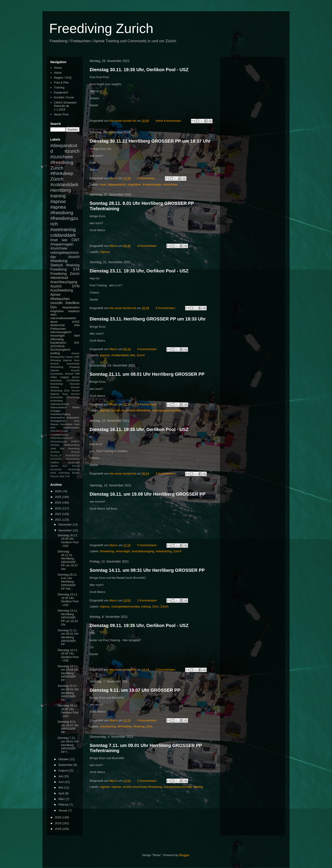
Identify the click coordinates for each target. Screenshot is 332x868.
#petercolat (58, 325)
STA (76, 269)
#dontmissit (59, 278)
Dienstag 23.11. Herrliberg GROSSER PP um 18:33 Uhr (148, 319)
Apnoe (55, 295)
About (58, 73)
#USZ (76, 322)
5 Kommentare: (166, 308)
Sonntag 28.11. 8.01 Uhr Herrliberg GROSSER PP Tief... (67, 582)
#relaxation (73, 417)
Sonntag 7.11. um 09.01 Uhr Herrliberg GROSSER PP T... (68, 745)
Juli (61, 776)
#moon (75, 353)
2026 (59, 491)
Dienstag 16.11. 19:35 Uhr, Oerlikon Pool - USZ (139, 429)
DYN (76, 286)
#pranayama (58, 417)
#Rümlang (57, 339)
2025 (59, 497)
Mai (61, 787)
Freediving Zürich (65, 274)
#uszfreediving (62, 290)
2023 (59, 508)
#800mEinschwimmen (62, 438)
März (62, 799)
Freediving (59, 269)
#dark (53, 449)
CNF (77, 357)
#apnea (105, 252)
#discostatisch (59, 407)
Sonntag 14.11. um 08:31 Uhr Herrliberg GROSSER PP (147, 570)
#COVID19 (57, 346)
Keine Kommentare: (169, 121)
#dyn (53, 315)
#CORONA (73, 380)
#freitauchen (60, 299)
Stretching (56, 390)
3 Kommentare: (148, 404)
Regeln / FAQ (63, 78)
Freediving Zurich (101, 28)
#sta (77, 325)
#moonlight (123, 551)
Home (58, 68)
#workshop (57, 384)
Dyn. (54, 307)
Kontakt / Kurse (64, 97)
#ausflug (55, 445)
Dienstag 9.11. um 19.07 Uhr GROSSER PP (135, 690)
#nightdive (134, 184)
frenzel (76, 390)
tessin (70, 357)
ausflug (55, 353)
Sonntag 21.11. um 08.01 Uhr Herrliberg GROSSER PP (147, 374)
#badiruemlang (72, 445)
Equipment (61, 92)
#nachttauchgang (143, 551)
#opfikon (55, 463)
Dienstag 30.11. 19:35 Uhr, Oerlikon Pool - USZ (139, 70)
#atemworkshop (60, 404)
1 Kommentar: (147, 178)
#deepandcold (117, 184)
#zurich (56, 286)
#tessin (54, 424)
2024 (59, 502)
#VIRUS (75, 442)
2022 (59, 514)
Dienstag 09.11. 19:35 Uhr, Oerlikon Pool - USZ (139, 625)
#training (139, 726)
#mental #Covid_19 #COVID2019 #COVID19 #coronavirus (65, 455)
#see (77, 421)
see (133, 355)
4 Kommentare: (148, 246)
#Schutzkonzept (59, 442)
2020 (59, 817)
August (63, 770)
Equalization (58, 343)
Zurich (141, 355)
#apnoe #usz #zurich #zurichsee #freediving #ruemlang (65, 397)
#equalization (71, 307)
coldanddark (63, 235)
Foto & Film (61, 83)
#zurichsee (170, 184)
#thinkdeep (125, 726)
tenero (76, 377)
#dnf (77, 336)
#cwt (103, 184)
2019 (59, 823)
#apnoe (105, 355)
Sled (62, 476)
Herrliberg (61, 190)
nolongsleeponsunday (167, 410)
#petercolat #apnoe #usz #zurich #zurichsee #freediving (65, 466)
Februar (64, 805)
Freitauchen (58, 329)
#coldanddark (120, 355)
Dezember (66, 525)
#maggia (55, 411)
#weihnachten (71, 427)
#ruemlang (64, 473)
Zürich (57, 179)
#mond (69, 374)
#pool (54, 322)
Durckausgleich (60, 350)
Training (59, 87)
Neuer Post (61, 114)
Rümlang (56, 360)
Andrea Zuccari (65, 387)
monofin (56, 303)
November (66, 530)
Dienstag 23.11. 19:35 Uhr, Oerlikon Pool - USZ (139, 271)
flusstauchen (58, 357)
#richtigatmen (58, 421)
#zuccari (75, 384)
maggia (64, 377)
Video (54, 377)
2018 (59, 829)
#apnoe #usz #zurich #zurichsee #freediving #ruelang (65, 363)
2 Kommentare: (148, 600)
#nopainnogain (152, 184)
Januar (63, 810)
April (62, 793)
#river (53, 473)
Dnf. (77, 343)
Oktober (64, 759)
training (146, 606)
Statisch (56, 265)
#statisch (74, 311)
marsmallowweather (63, 318)
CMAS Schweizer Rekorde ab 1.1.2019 (65, 106)
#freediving (107, 551)
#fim (62, 449)
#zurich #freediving (65, 259)
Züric (156, 606)
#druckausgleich (61, 332)
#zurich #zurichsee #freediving (131, 410)
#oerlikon (72, 303)
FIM (77, 374)
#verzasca (66, 424)
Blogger (184, 855)
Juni (61, 782)
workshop (56, 380)
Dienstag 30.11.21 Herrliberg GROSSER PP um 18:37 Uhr (150, 141)
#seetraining (164, 551)
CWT (75, 240)
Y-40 (67, 476)
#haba (76, 407)
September (66, 765)
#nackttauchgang (60, 414)
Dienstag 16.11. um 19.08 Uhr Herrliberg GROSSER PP (148, 494)
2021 (59, 520)
